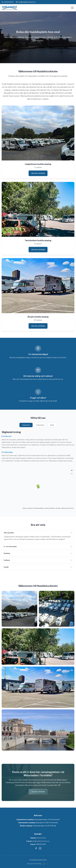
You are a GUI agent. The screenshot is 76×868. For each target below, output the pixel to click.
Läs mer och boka (38, 173)
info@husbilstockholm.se (26, 2)
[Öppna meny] (72, 8)
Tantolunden (40, 425)
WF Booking (38, 864)
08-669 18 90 (8, 2)
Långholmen (26, 425)
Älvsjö (52, 425)
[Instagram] (40, 849)
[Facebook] (36, 849)
